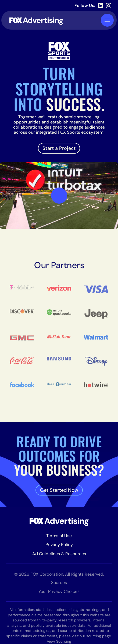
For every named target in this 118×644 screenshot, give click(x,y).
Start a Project (59, 148)
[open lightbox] (59, 196)
